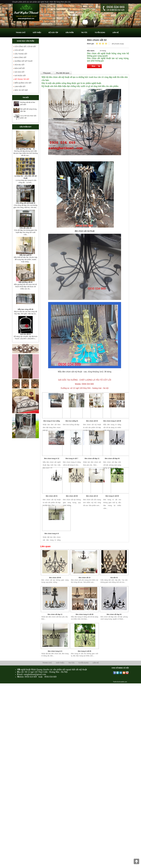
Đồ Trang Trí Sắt (22, 79)
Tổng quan (47, 73)
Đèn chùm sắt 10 (92, 496)
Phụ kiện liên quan (63, 73)
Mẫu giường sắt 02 (26, 282)
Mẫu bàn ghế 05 (25, 255)
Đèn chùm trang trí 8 (52, 534)
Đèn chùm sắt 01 (52, 496)
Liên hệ (96, 663)
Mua (93, 66)
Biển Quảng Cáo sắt (23, 83)
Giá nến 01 (114, 578)
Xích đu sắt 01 (25, 334)
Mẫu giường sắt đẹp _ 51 (25, 149)
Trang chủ (47, 663)
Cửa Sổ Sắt (19, 50)
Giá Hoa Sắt (20, 72)
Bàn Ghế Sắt (20, 68)
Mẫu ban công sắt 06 (25, 309)
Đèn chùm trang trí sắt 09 (112, 421)
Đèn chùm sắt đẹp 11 (92, 459)
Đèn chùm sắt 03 (92, 421)
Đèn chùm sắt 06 (72, 496)
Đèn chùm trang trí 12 (52, 459)
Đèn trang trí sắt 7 (72, 459)
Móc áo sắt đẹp (21, 90)
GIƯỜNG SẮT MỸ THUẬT (24, 61)
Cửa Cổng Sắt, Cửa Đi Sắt (25, 47)
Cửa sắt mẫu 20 (26, 228)
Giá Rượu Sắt (20, 76)
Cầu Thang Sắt (21, 54)
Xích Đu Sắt (20, 65)
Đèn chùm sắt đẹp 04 (112, 459)
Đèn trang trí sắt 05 (112, 496)
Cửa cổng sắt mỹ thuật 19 (26, 203)
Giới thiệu (60, 663)
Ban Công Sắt (21, 57)
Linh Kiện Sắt (20, 86)
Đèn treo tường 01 (72, 421)
